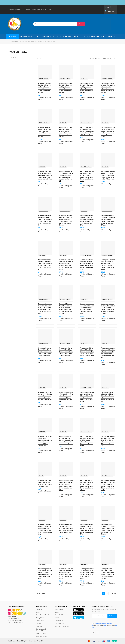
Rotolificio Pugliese (44, 79)
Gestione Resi (42, 9)
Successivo (113, 594)
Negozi (38, 612)
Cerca (81, 24)
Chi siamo (39, 609)
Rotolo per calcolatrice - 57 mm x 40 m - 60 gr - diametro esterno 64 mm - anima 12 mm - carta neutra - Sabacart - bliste (66, 440)
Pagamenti (39, 623)
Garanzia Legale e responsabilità (41, 630)
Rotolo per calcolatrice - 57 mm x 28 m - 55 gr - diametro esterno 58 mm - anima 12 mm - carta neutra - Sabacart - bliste (87, 352)
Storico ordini (59, 615)
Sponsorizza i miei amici (62, 626)
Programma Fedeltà (41, 637)
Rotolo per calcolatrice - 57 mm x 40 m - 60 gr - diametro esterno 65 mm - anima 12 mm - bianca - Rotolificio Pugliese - (66, 352)
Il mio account (59, 621)
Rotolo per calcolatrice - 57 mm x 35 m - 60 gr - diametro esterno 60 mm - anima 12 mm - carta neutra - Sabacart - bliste (45, 175)
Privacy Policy (40, 618)
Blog (50, 9)
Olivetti (41, 476)
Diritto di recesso (41, 634)
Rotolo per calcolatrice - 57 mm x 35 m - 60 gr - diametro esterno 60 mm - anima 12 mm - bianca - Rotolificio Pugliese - (87, 131)
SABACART (84, 79)
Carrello (57, 618)
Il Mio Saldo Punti (60, 623)
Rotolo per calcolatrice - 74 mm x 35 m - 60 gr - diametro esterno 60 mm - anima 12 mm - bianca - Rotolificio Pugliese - (45, 352)
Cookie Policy (40, 621)
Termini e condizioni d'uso (43, 615)
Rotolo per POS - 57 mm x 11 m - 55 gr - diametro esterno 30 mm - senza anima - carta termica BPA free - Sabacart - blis (45, 396)
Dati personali (59, 609)
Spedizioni (39, 626)
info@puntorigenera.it (15, 9)
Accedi (108, 7)
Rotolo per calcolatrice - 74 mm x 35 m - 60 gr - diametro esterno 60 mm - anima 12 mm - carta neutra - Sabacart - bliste (108, 175)
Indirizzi (57, 612)
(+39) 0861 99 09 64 (30, 9)
